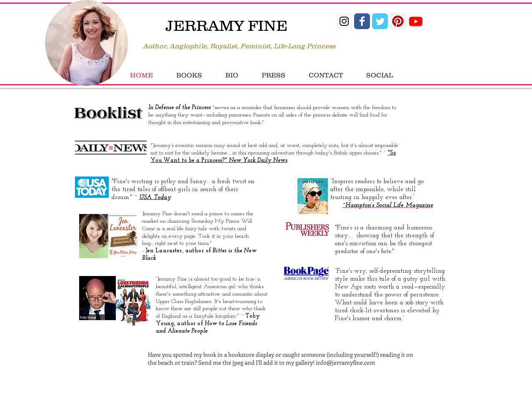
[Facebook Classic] (362, 21)
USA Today (155, 198)
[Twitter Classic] (380, 21)
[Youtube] (416, 21)
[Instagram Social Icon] (344, 21)
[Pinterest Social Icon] (398, 21)
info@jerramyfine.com (346, 362)
